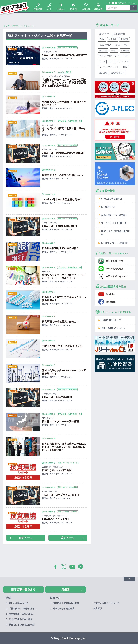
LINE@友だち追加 (115, 269)
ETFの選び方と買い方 (112, 199)
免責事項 (98, 608)
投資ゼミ (61, 9)
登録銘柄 (98, 9)
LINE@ (82, 567)
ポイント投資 (123, 62)
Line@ (116, 3)
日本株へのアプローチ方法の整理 (60, 421)
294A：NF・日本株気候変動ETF (60, 226)
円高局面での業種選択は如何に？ (60, 322)
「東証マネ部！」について (126, 3)
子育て (114, 50)
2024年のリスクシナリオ (56, 519)
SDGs (125, 67)
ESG (111, 62)
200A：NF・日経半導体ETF (57, 397)
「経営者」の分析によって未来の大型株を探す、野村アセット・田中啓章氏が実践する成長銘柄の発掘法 (64, 83)
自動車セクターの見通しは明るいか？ (63, 175)
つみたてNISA (105, 45)
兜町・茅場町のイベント (113, 328)
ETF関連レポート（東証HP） (115, 243)
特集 (49, 9)
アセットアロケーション (110, 56)
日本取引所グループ (111, 320)
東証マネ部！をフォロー (118, 276)
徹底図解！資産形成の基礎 (66, 603)
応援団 (73, 9)
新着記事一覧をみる (23, 589)
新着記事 (38, 9)
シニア (102, 62)
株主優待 (113, 39)
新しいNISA (104, 34)
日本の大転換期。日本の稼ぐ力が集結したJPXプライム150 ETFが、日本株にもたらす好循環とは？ (64, 447)
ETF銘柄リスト (109, 207)
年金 (126, 45)
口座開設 (125, 50)
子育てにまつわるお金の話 (22, 625)
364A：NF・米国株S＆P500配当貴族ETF (65, 55)
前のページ (26, 538)
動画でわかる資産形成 (64, 609)
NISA (118, 45)
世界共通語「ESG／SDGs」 (22, 614)
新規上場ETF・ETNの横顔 (114, 215)
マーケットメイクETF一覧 (114, 223)
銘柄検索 (86, 9)
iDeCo (102, 39)
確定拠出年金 (119, 34)
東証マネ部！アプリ (116, 261)
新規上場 (103, 73)
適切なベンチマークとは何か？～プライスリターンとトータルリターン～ (64, 276)
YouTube (113, 3)
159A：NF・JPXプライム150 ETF (61, 495)
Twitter (110, 3)
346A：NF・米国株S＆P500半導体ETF (63, 153)
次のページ (68, 538)
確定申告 (103, 50)
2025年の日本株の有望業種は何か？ (62, 199)
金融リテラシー (118, 73)
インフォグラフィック (109, 67)
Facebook (107, 3)
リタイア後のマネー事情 (21, 619)
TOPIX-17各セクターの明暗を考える (62, 346)
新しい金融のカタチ (18, 603)
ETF (126, 56)
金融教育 (124, 39)
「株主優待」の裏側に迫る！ (23, 609)
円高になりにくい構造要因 (57, 470)
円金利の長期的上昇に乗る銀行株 (60, 248)
